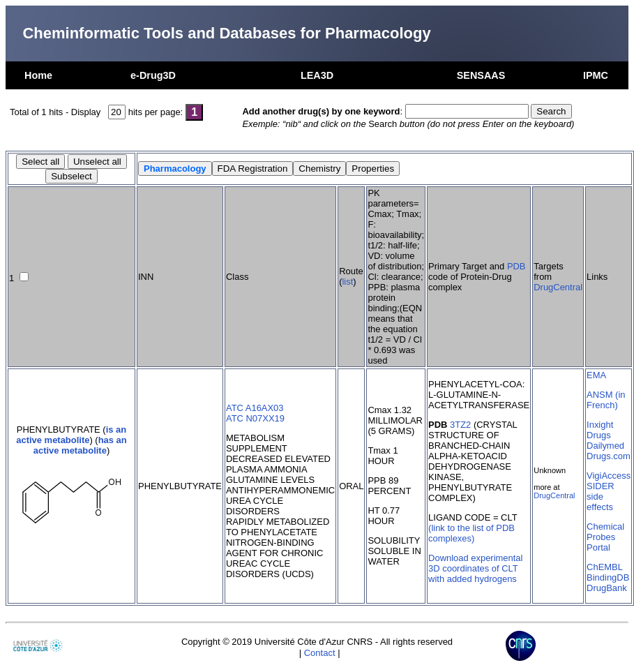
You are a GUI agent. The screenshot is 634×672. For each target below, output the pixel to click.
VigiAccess (609, 476)
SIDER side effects (601, 496)
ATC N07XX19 (255, 418)
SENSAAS (481, 75)
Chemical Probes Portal (605, 537)
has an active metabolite (80, 445)
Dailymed (605, 446)
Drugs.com (609, 456)
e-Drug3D (153, 75)
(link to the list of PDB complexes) (471, 533)
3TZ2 (460, 425)
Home (38, 75)
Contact (320, 653)
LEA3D (317, 75)
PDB (516, 266)
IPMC (596, 75)
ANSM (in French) (606, 400)
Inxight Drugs (600, 430)
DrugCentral (558, 287)
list (347, 282)
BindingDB (608, 577)
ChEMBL (605, 567)
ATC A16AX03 (255, 408)
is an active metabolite (71, 435)
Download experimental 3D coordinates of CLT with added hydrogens (475, 568)
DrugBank (607, 588)
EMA (596, 375)
